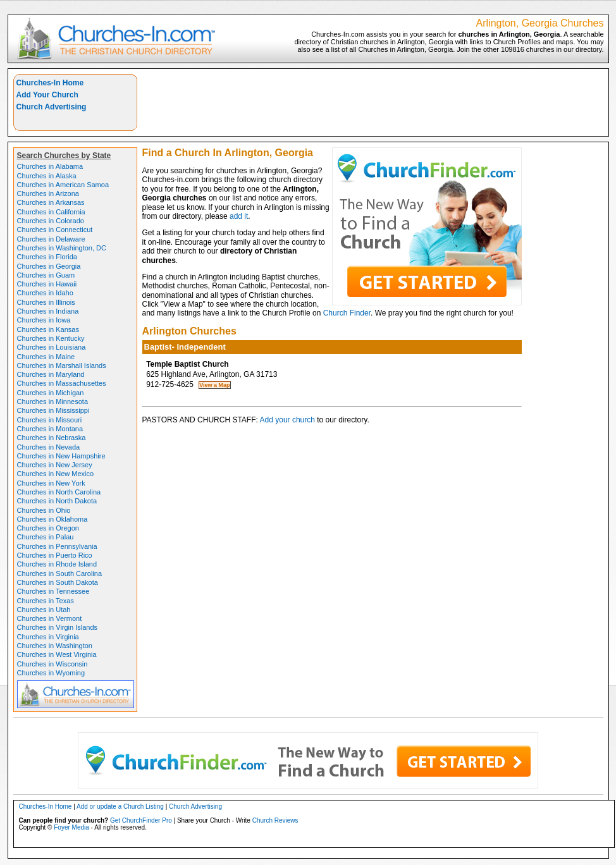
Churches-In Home (50, 83)
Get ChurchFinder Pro (141, 820)
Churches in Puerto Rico (55, 555)
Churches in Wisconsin (52, 664)
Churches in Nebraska (52, 438)
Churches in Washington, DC (62, 248)
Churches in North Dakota (57, 501)
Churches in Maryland (51, 374)
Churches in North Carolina (59, 492)
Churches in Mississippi (53, 410)
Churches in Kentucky (51, 338)
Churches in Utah (44, 610)
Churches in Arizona (48, 193)
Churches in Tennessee (53, 591)
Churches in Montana (50, 429)
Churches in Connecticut (55, 230)
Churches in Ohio (44, 510)
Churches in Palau (46, 537)
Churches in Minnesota (53, 402)
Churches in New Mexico (56, 474)
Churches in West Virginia (57, 654)
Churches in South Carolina (60, 574)
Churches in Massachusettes (62, 383)
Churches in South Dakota (58, 582)
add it (239, 216)
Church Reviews (275, 820)
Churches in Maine (46, 357)
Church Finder (347, 313)
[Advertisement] (373, 102)
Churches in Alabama (50, 166)
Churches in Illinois (46, 302)
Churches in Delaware (51, 239)
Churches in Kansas (48, 329)
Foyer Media (71, 827)
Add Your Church (47, 95)
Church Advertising (52, 107)
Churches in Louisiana (52, 347)
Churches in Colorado (51, 221)
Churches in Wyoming (51, 673)
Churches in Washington (55, 646)
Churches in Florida (47, 257)
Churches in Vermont (50, 618)
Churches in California (51, 212)
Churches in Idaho (45, 293)
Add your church (287, 420)
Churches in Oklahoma (52, 519)
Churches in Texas (46, 601)
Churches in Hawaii (47, 284)
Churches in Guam (46, 275)
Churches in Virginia (48, 637)
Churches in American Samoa (63, 185)
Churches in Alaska (47, 176)
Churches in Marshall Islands (62, 365)
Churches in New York (51, 483)
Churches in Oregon (48, 528)
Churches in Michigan (51, 393)
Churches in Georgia (49, 266)
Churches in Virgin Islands (58, 627)
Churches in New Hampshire (61, 456)
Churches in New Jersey (55, 465)
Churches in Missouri (50, 420)
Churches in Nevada (49, 447)
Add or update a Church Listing (120, 807)
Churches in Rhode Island (57, 564)
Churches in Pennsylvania (57, 546)
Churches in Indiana (48, 311)
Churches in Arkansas (51, 202)
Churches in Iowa (44, 320)
